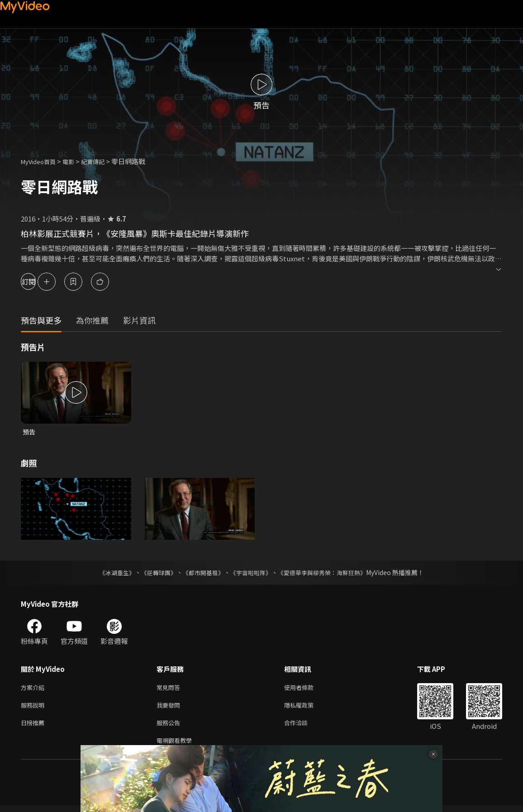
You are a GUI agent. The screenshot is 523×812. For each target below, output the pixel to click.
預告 (29, 432)
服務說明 (34, 708)
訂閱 (39, 281)
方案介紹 (34, 689)
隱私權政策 (307, 708)
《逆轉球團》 (153, 573)
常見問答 (170, 689)
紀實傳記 (103, 161)
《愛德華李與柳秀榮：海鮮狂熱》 (328, 573)
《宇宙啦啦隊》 (252, 573)
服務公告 (170, 727)
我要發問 (170, 708)
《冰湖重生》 (109, 573)
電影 (76, 161)
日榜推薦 (34, 727)
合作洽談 (303, 727)
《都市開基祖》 (201, 573)
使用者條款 (307, 689)
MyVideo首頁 (41, 161)
